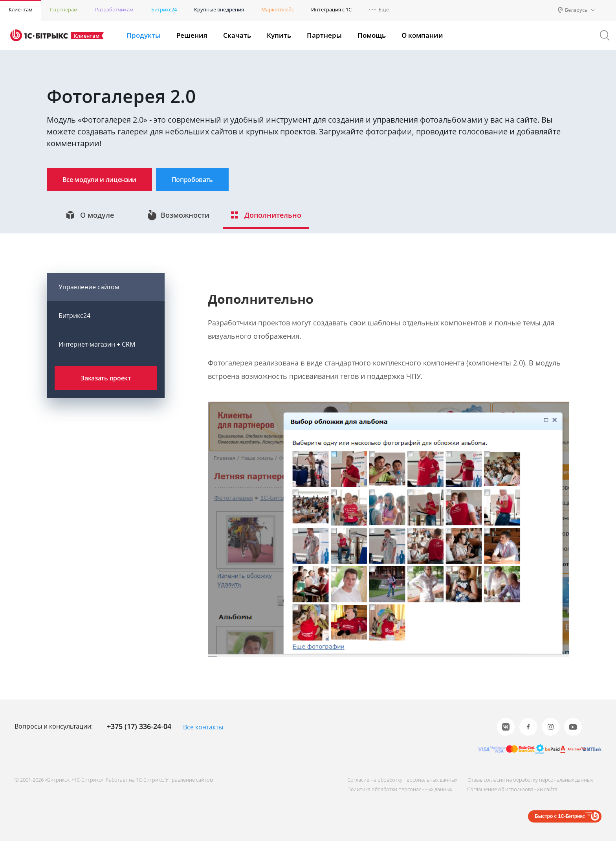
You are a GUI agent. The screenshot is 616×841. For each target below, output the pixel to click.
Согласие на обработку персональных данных (396, 780)
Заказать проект (105, 384)
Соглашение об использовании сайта (509, 789)
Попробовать (215, 180)
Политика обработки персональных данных (393, 789)
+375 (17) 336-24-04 (139, 727)
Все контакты (203, 727)
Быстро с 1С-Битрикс (560, 816)
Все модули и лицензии (107, 180)
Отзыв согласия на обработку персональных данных (527, 780)
